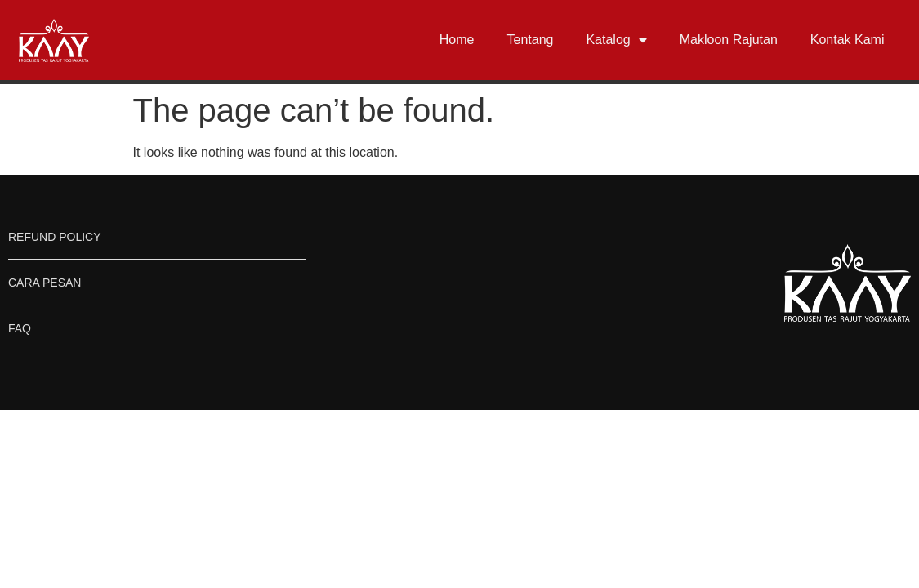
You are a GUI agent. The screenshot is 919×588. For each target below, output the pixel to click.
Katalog (616, 40)
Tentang (531, 40)
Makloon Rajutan (729, 40)
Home (457, 40)
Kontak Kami (848, 40)
